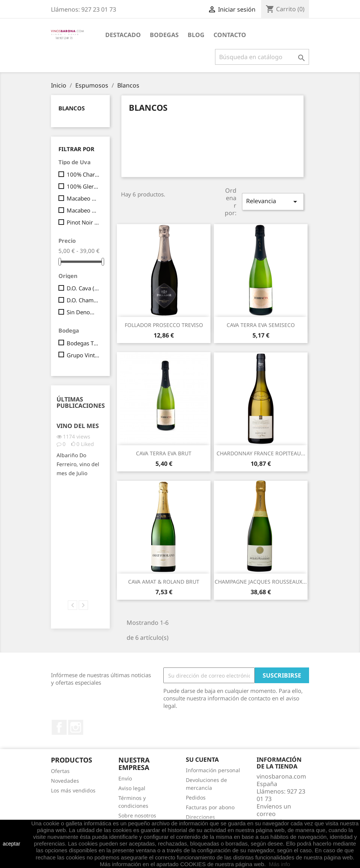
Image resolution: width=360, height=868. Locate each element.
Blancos (72, 108)
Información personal (213, 770)
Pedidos (196, 797)
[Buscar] (262, 57)
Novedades (65, 781)
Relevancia (273, 201)
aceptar (11, 844)
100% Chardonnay (83, 174)
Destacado (123, 35)
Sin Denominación (83, 312)
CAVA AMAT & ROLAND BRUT (164, 582)
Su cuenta (202, 759)
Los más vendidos (73, 790)
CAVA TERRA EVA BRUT (164, 453)
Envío (125, 778)
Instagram (76, 727)
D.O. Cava (83, 288)
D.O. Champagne (83, 300)
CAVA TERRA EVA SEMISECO (261, 325)
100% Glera (83, 186)
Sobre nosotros (137, 815)
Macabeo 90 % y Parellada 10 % (83, 198)
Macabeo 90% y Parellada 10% (83, 210)
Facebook (59, 727)
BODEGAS (164, 35)
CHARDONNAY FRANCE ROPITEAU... (261, 453)
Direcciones (200, 817)
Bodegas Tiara (83, 343)
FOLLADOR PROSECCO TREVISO (164, 325)
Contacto (230, 35)
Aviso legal (132, 788)
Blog (196, 35)
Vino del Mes (78, 426)
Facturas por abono (210, 807)
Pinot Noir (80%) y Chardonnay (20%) (83, 222)
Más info (280, 864)
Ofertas (60, 771)
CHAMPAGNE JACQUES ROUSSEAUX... (261, 582)
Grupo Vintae (83, 355)
